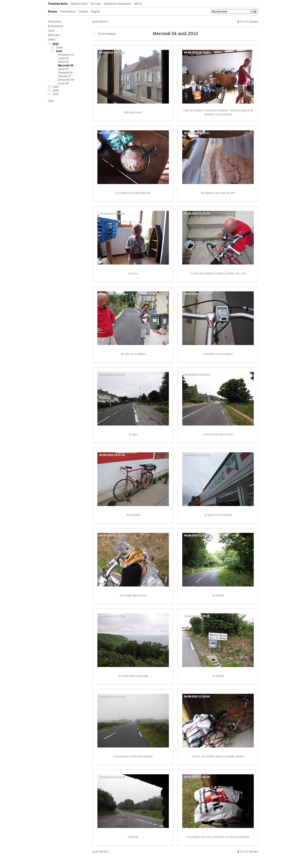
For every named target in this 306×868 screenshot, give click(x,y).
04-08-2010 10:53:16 (197, 375)
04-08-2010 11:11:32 (197, 536)
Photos (53, 12)
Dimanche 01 (66, 55)
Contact (83, 12)
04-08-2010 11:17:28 (112, 616)
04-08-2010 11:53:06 (112, 777)
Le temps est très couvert (218, 434)
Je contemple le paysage (133, 676)
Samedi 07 (65, 76)
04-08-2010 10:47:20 (197, 294)
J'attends (133, 837)
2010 (56, 44)
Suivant (253, 22)
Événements (56, 26)
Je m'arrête (133, 515)
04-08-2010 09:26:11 (197, 133)
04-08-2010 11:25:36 (197, 616)
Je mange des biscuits (133, 595)
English (95, 12)
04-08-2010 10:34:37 (112, 214)
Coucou (133, 273)
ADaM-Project (79, 4)
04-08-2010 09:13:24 (112, 53)
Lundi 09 (63, 83)
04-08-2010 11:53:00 (197, 697)
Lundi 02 (63, 58)
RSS (51, 101)
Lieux (51, 31)
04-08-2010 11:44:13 (112, 697)
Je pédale (218, 595)
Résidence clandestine (118, 4)
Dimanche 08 (66, 80)
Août (59, 51)
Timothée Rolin (58, 4)
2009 (56, 87)
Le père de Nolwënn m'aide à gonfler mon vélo (218, 273)
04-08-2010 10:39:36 (197, 214)
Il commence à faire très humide (133, 756)
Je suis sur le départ (133, 354)
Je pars (133, 434)
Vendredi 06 (65, 73)
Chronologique (104, 34)
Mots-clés (54, 35)
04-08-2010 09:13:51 (112, 133)
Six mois (96, 4)
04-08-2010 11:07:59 (112, 536)
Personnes (54, 22)
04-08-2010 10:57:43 (112, 455)
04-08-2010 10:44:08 (112, 294)
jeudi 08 (97, 22)
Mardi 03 (63, 62)
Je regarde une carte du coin (218, 193)
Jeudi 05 (63, 69)
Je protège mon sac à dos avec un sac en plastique (218, 837)
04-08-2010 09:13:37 (197, 53)
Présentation (68, 12)
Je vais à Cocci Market (218, 515)
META (138, 4)
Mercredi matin (133, 112)
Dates (52, 40)
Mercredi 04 (66, 66)
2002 (56, 94)
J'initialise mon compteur (218, 354)
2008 (56, 91)
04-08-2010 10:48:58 (112, 375)
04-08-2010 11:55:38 (197, 777)
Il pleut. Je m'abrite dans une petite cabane (218, 756)
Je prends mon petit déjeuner (133, 193)
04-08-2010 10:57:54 (197, 455)
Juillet (59, 48)
